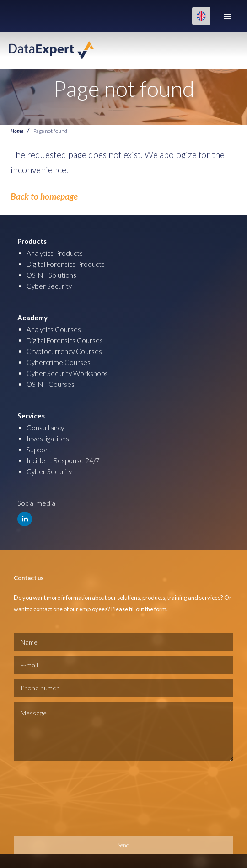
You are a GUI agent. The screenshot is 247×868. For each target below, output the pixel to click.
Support (39, 450)
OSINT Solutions (51, 275)
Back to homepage (44, 196)
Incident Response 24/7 (63, 460)
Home (17, 131)
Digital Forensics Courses (65, 340)
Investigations (48, 439)
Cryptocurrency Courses (64, 351)
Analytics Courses (54, 329)
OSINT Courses (51, 384)
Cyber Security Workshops (67, 373)
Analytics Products (55, 253)
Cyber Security (49, 286)
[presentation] (51, 799)
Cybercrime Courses (59, 362)
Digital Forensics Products (66, 264)
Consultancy (45, 428)
